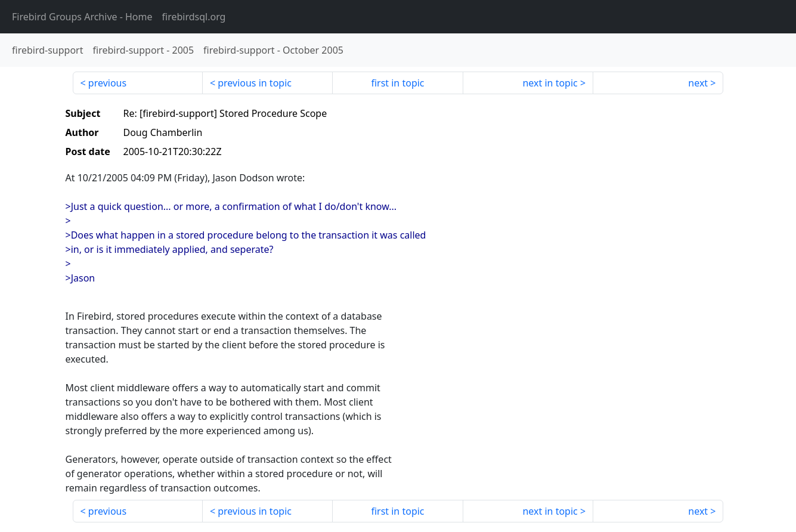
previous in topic (255, 83)
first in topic (397, 83)
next (698, 83)
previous (107, 83)
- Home (82, 17)
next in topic (550, 83)
